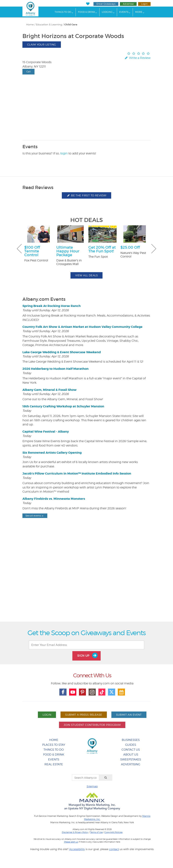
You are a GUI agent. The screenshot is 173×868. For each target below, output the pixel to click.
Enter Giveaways (106, 4)
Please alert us (71, 842)
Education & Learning (49, 25)
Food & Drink (86, 12)
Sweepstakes (131, 759)
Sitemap (92, 786)
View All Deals (86, 275)
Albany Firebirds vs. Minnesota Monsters (54, 499)
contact (114, 849)
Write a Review (137, 58)
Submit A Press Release (84, 715)
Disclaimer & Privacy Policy (75, 832)
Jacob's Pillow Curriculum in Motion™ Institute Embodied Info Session (77, 473)
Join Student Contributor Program (92, 725)
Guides (131, 745)
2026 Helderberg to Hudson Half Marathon (55, 369)
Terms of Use (96, 832)
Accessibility (77, 849)
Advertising (131, 764)
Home (30, 25)
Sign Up (88, 655)
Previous (19, 249)
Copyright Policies (113, 832)
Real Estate (54, 764)
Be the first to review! (86, 195)
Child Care (71, 25)
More (139, 12)
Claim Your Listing (42, 44)
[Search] (106, 778)
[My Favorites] (88, 4)
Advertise (128, 4)
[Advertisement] (86, 579)
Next (154, 249)
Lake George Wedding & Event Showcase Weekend (62, 352)
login (64, 153)
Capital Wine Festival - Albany (46, 432)
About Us (131, 755)
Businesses (131, 740)
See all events (35, 516)
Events (124, 12)
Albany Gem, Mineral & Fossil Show (49, 390)
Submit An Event (129, 715)
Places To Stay (54, 745)
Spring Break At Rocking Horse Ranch (52, 306)
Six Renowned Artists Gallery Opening (52, 453)
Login (144, 4)
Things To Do (63, 12)
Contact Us (131, 750)
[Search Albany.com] (86, 778)
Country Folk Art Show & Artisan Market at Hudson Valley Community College (82, 327)
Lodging (107, 12)
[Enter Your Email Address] (86, 645)
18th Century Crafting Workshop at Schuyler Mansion (63, 406)
